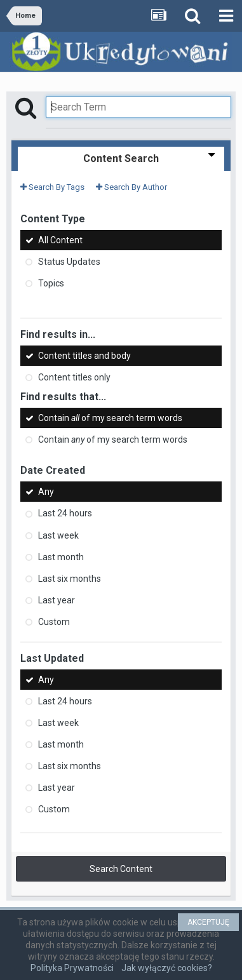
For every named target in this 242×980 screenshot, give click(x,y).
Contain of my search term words (110, 418)
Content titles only (74, 377)
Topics (51, 283)
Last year (57, 600)
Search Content (121, 869)
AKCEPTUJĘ (208, 922)
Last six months (70, 579)
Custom (54, 622)
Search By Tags (52, 187)
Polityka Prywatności (72, 968)
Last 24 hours (65, 514)
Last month (61, 557)
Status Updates (69, 262)
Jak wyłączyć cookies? (167, 968)
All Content (60, 240)
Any (46, 492)
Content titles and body (84, 356)
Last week (58, 535)
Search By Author (131, 187)
